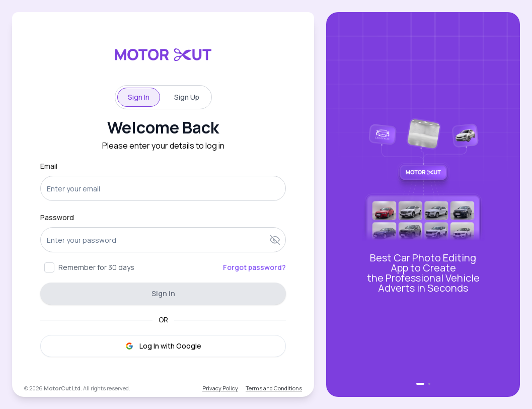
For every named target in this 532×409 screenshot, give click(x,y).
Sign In (139, 97)
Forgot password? (254, 267)
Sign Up (187, 97)
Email (49, 166)
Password (57, 217)
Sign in (163, 293)
